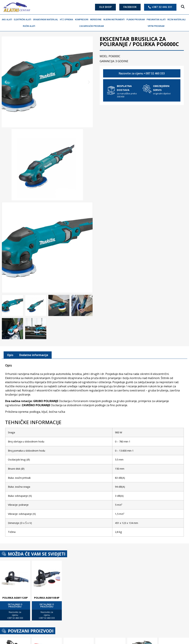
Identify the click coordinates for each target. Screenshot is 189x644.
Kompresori (83, 20)
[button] (183, 7)
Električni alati (23, 20)
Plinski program (136, 20)
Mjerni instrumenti (115, 20)
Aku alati (8, 20)
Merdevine (97, 20)
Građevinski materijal (46, 20)
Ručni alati (30, 26)
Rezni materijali (177, 20)
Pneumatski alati (157, 20)
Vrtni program (157, 26)
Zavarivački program (92, 26)
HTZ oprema (67, 20)
